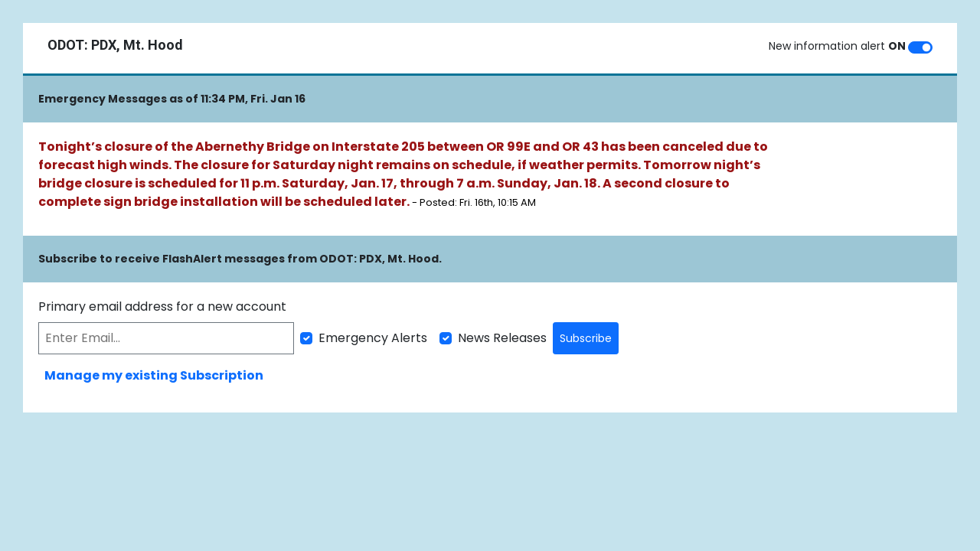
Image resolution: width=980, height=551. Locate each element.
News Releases (502, 338)
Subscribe (586, 338)
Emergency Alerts (373, 338)
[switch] (920, 47)
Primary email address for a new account (162, 306)
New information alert (837, 46)
